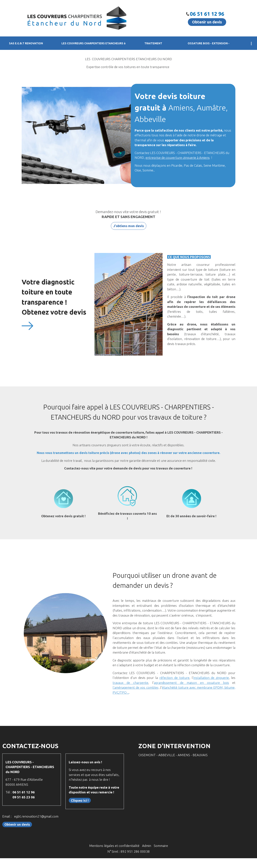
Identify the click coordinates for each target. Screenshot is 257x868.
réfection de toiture (174, 678)
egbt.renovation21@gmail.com (36, 816)
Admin (147, 846)
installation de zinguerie (211, 678)
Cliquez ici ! (80, 800)
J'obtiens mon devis (129, 226)
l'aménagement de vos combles (136, 687)
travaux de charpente (130, 683)
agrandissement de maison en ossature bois (192, 683)
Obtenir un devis (207, 22)
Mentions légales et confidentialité (114, 846)
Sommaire (161, 846)
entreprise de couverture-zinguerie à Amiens (178, 158)
